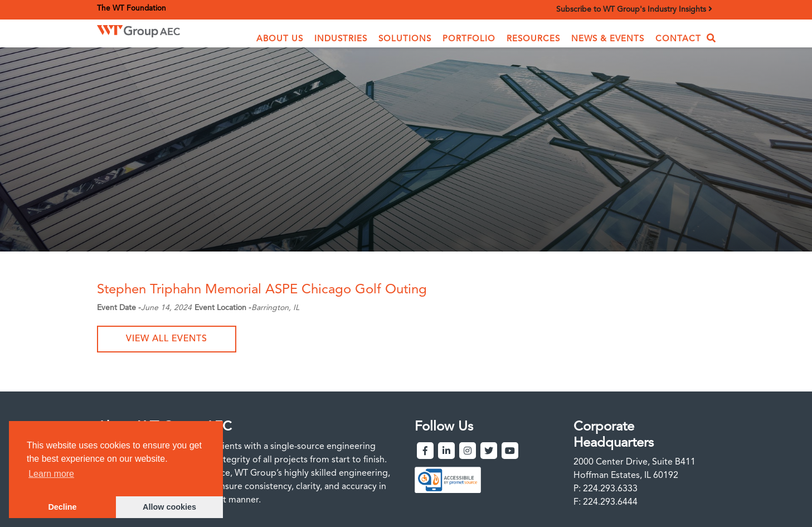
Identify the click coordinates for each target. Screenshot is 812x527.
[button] (280, 39)
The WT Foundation (132, 9)
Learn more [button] (51, 474)
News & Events (608, 39)
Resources (533, 39)
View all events (167, 339)
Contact (678, 39)
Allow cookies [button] (169, 507)
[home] (155, 31)
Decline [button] (62, 507)
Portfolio (469, 39)
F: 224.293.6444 (606, 502)
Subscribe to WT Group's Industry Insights (634, 9)
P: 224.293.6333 (606, 489)
